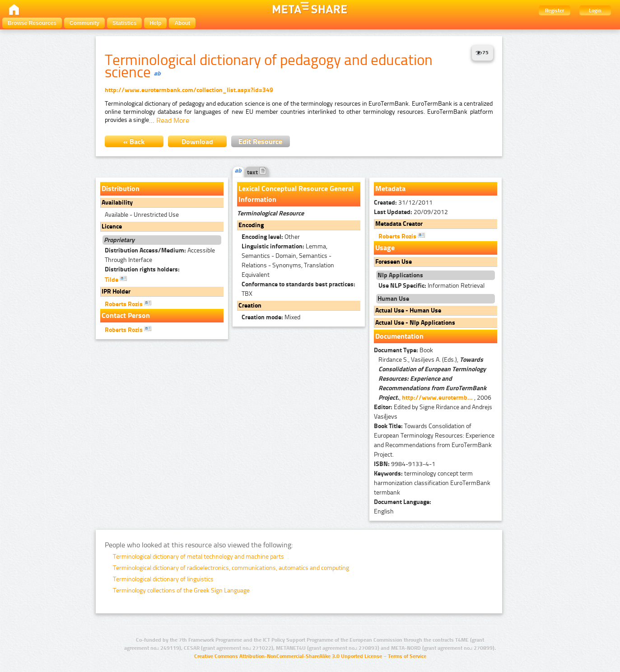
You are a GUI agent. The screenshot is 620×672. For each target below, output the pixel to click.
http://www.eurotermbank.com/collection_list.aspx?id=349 (189, 90)
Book (403, 350)
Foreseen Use (394, 262)
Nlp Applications (400, 275)
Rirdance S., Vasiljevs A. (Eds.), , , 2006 (435, 379)
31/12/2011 (403, 203)
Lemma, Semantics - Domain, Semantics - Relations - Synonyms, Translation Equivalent (288, 261)
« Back (134, 142)
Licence (112, 226)
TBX (298, 289)
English (384, 511)
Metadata (390, 189)
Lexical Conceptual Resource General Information (296, 194)
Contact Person (126, 315)
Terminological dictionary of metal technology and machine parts (198, 557)
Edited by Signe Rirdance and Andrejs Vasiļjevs (433, 412)
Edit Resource (260, 142)
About (182, 23)
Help (155, 23)
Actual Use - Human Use (408, 310)
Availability (117, 203)
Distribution (121, 189)
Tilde (116, 279)
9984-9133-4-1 (405, 464)
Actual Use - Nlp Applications (415, 323)
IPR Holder (116, 292)
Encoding (251, 225)
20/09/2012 (411, 212)
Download (197, 142)
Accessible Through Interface (160, 255)
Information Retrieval (431, 286)
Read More (173, 120)
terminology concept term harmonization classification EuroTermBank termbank (432, 483)
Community (84, 23)
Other (271, 237)
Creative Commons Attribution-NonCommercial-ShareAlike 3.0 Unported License (288, 656)
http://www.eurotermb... (437, 398)
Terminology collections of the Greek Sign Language (181, 590)
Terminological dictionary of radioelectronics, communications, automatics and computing (231, 568)
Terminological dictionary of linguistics (163, 579)
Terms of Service (407, 656)
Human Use (393, 299)
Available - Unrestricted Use (142, 215)
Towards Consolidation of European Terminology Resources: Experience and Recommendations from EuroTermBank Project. (434, 440)
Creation (250, 306)
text (257, 172)
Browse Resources (32, 23)
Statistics (124, 23)
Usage (385, 248)
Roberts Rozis (128, 303)
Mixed (271, 317)
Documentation (399, 336)
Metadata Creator (399, 224)
